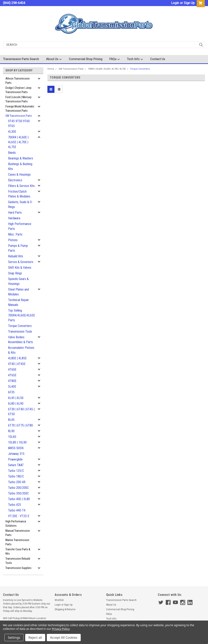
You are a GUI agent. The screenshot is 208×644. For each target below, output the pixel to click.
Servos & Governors (21, 262)
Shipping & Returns (65, 609)
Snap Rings (15, 273)
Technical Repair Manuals (18, 302)
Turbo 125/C (16, 471)
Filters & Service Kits (21, 186)
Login (175, 3)
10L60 (12, 437)
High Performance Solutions (16, 524)
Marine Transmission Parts (17, 542)
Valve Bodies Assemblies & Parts (20, 340)
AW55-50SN (16, 448)
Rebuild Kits (16, 256)
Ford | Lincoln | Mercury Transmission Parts (18, 99)
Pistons (13, 240)
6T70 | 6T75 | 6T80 (20, 425)
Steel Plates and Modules (18, 292)
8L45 (11, 420)
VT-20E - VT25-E (19, 516)
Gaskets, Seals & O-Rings (20, 204)
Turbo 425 (15, 505)
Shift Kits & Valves (20, 268)
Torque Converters (20, 326)
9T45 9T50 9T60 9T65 (19, 124)
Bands (12, 153)
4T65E (12, 375)
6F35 (11, 392)
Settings (14, 638)
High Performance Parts (20, 226)
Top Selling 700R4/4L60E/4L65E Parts (21, 315)
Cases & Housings (19, 175)
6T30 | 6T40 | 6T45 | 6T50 (21, 412)
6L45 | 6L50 (16, 398)
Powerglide (15, 459)
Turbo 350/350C (18, 493)
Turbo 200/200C (18, 488)
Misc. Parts (15, 234)
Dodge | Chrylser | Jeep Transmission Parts (18, 90)
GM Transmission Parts (19, 116)
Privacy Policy (61, 629)
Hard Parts (15, 213)
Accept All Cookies (64, 638)
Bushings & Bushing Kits (20, 166)
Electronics (15, 180)
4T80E (12, 381)
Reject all (35, 638)
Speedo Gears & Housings (18, 281)
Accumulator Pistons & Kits (21, 350)
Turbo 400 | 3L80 (19, 499)
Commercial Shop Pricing (86, 59)
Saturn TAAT (16, 465)
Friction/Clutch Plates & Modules (19, 194)
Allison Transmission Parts (18, 81)
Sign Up (189, 3)
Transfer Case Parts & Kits (18, 551)
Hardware (14, 218)
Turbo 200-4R (17, 482)
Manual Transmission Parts (18, 533)
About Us (54, 59)
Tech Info (135, 59)
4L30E (12, 132)
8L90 (11, 431)
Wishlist (59, 600)
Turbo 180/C (16, 476)
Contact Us (158, 59)
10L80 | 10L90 (17, 442)
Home (51, 69)
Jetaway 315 (16, 454)
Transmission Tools (20, 332)
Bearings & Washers (21, 158)
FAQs (115, 59)
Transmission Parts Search (21, 59)
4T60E (12, 370)
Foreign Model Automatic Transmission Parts (20, 109)
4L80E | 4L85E (17, 358)
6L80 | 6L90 (16, 404)
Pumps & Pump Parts (18, 248)
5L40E (12, 387)
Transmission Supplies (18, 568)
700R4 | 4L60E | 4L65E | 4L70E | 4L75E (18, 142)
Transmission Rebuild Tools (18, 561)
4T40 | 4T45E (17, 364)
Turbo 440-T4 (17, 510)
